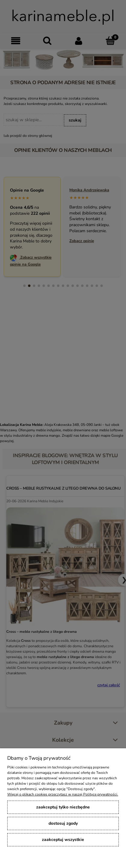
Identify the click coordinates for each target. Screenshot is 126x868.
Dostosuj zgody (63, 823)
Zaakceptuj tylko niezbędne (63, 807)
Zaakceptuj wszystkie (63, 840)
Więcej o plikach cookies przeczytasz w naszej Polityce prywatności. (63, 794)
